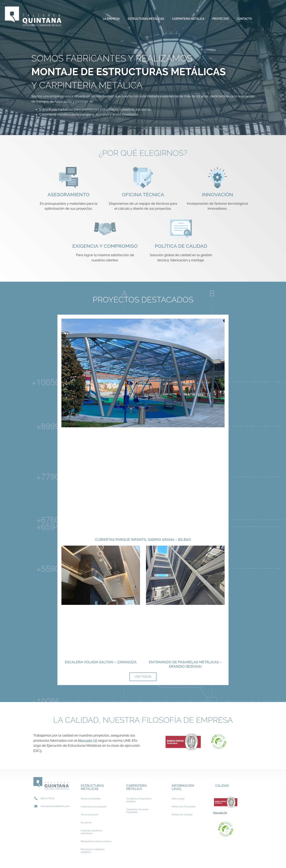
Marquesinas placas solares (96, 841)
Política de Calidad (182, 815)
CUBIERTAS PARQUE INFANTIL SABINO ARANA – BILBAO (143, 540)
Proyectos (221, 19)
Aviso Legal (178, 799)
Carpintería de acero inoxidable (137, 811)
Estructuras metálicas (146, 19)
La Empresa (111, 19)
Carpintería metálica (188, 19)
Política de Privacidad (184, 807)
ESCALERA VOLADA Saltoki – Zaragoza (101, 662)
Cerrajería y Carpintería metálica (139, 800)
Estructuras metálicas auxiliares (93, 851)
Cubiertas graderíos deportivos (92, 832)
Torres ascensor (89, 815)
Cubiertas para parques (94, 807)
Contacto (244, 19)
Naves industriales (91, 799)
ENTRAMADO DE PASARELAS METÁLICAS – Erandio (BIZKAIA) (185, 664)
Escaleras (86, 823)
